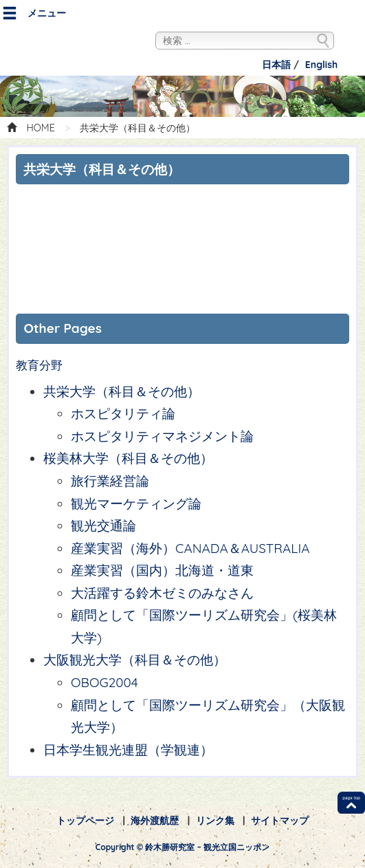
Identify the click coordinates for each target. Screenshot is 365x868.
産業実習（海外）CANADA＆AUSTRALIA (190, 548)
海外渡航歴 (155, 821)
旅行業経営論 (110, 481)
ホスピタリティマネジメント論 (162, 436)
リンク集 (215, 821)
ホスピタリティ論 (123, 413)
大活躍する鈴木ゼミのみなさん (162, 593)
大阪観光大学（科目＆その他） (135, 660)
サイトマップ (280, 821)
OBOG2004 (104, 682)
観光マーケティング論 (136, 503)
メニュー (34, 13)
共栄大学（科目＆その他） (122, 391)
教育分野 (39, 366)
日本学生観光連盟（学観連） (128, 750)
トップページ (85, 821)
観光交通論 (103, 525)
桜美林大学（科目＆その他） (135, 458)
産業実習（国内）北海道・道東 (162, 570)
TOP (351, 803)
